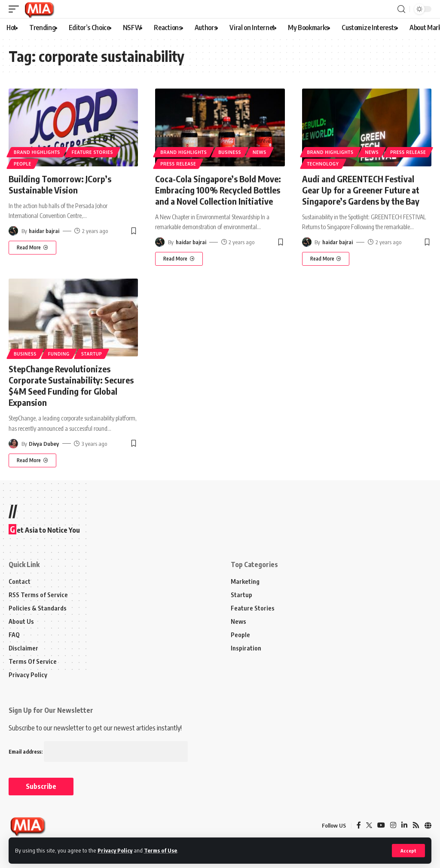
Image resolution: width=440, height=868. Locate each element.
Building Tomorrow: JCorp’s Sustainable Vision (60, 184)
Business (230, 152)
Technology (323, 164)
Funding (59, 354)
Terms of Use (160, 850)
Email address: (98, 752)
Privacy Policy (115, 850)
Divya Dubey (44, 444)
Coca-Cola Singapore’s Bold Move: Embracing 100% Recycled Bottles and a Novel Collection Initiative (218, 190)
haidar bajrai (44, 231)
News (260, 152)
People (23, 164)
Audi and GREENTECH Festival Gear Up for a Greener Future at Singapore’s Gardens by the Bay (361, 190)
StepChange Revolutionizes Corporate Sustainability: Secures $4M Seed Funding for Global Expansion (71, 385)
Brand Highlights (37, 152)
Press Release (178, 164)
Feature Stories (92, 152)
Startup (92, 354)
